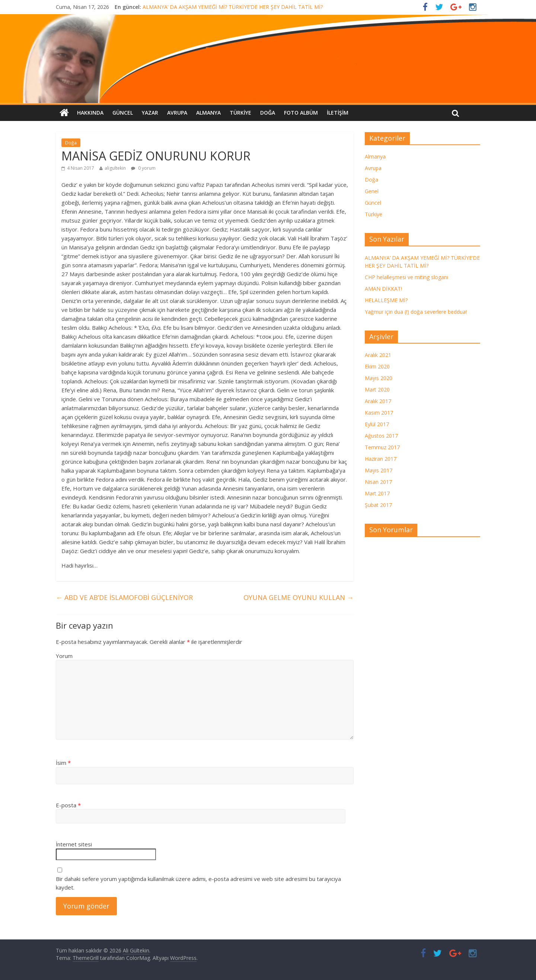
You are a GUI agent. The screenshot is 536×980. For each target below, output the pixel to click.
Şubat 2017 (378, 505)
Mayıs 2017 (379, 470)
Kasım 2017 (379, 413)
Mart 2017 (377, 493)
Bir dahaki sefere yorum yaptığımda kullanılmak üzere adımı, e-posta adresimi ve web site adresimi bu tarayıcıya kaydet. (198, 883)
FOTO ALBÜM (301, 113)
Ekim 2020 (377, 366)
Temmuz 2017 (382, 447)
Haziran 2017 (381, 459)
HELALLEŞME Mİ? (386, 300)
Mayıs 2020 (379, 378)
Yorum (64, 656)
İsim (63, 763)
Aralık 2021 (378, 355)
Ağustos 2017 (381, 436)
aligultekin (115, 168)
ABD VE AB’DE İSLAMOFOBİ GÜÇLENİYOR (124, 597)
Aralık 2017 (378, 401)
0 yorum (143, 168)
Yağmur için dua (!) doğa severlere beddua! (416, 312)
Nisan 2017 (378, 482)
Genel (372, 191)
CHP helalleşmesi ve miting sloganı (406, 277)
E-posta (68, 805)
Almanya (208, 113)
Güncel (123, 113)
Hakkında (90, 113)
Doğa (268, 113)
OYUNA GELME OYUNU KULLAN (299, 597)
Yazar (150, 113)
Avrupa (177, 113)
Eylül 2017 (377, 424)
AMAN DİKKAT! (383, 289)
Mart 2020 (377, 390)
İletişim (338, 113)
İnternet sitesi (74, 844)
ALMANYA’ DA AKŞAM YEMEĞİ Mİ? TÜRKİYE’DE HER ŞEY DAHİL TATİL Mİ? (233, 7)
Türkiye (240, 113)
